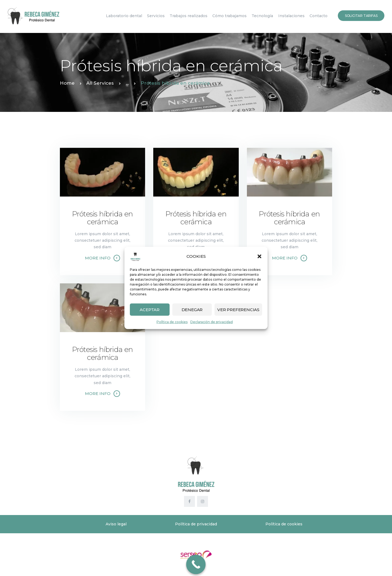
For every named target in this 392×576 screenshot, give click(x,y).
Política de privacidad (196, 524)
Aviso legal (116, 524)
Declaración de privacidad (212, 322)
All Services (100, 83)
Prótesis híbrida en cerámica (103, 218)
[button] (259, 256)
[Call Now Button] (196, 565)
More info (98, 258)
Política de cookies (172, 322)
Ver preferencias (238, 309)
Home (67, 83)
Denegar (192, 309)
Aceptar (150, 309)
